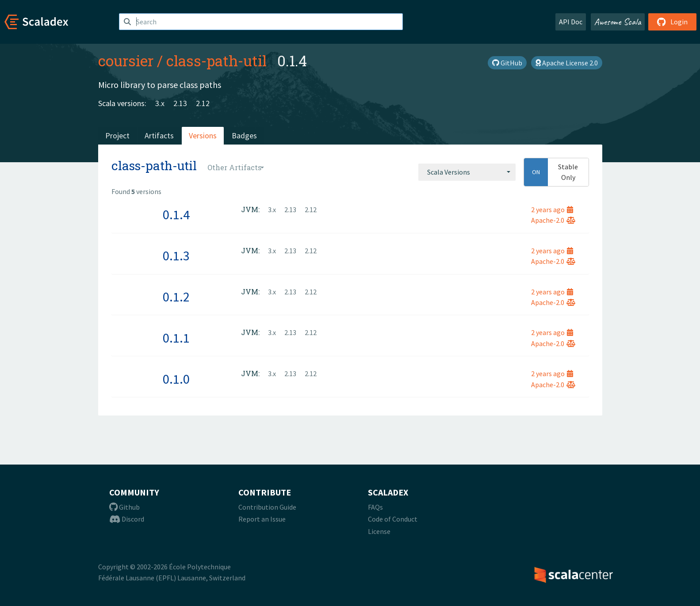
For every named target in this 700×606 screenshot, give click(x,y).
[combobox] (467, 172)
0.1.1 (176, 338)
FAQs (375, 507)
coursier (126, 61)
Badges (244, 135)
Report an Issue (262, 519)
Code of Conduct (393, 519)
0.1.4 (176, 214)
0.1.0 (176, 379)
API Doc (571, 22)
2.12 (203, 103)
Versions (203, 135)
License (379, 531)
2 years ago (552, 210)
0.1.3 (176, 255)
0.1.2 (176, 297)
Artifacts (159, 135)
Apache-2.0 (553, 220)
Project (117, 135)
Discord (127, 519)
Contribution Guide (267, 507)
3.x (160, 103)
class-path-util (216, 61)
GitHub (507, 63)
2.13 (180, 103)
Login (672, 22)
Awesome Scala (618, 22)
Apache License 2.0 (567, 63)
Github (124, 507)
